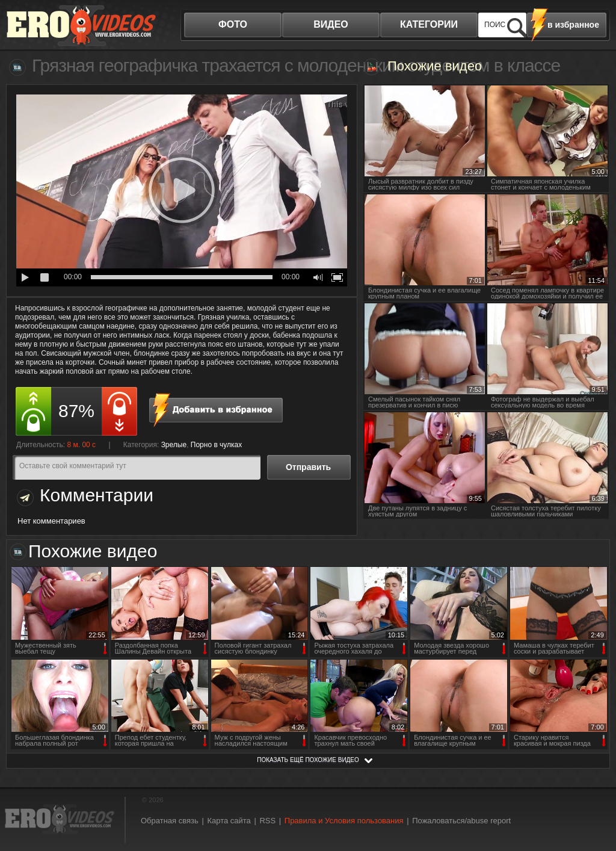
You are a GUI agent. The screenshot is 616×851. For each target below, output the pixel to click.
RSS (267, 821)
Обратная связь (170, 821)
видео (331, 24)
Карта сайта (229, 821)
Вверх (593, 799)
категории (429, 24)
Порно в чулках (217, 445)
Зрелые (174, 445)
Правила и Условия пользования (344, 821)
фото (233, 24)
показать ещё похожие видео (308, 760)
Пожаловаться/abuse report (461, 821)
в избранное (573, 25)
